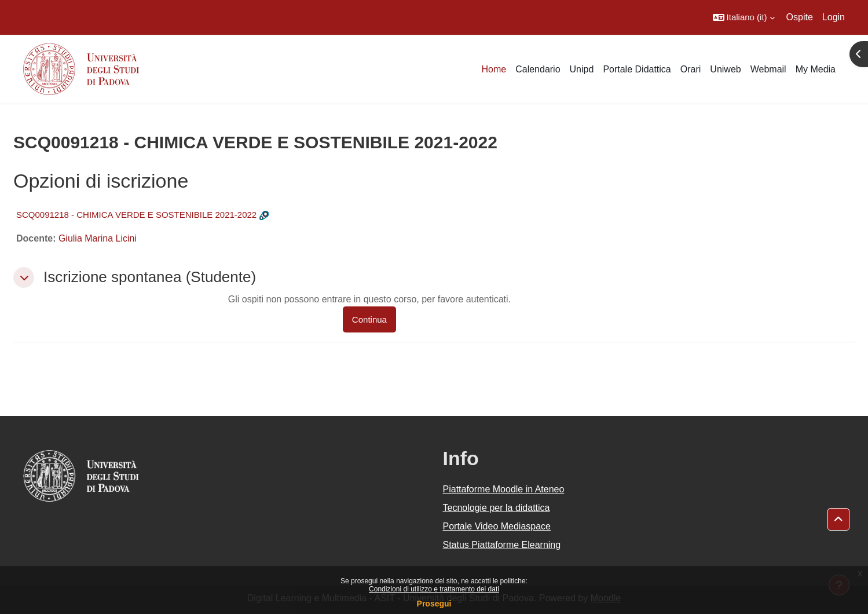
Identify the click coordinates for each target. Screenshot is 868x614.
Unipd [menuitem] (582, 69)
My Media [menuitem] (816, 69)
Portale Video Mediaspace (497, 526)
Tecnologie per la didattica (497, 508)
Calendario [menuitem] (538, 69)
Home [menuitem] (494, 69)
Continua (369, 319)
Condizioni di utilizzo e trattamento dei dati (434, 589)
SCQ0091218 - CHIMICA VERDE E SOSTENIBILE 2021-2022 (136, 215)
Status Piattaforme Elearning (502, 545)
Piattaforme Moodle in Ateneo (504, 489)
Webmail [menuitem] (768, 69)
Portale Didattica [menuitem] (637, 69)
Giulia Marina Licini (98, 238)
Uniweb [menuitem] (725, 69)
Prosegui (434, 604)
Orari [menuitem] (691, 69)
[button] (744, 17)
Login (834, 17)
